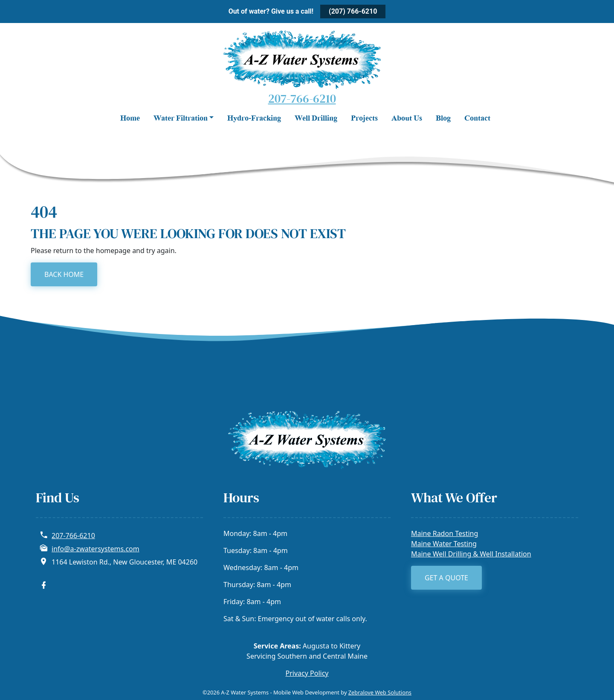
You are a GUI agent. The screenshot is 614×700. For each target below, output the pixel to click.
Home (130, 119)
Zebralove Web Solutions (380, 692)
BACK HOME (64, 274)
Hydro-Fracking (254, 119)
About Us (407, 119)
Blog (443, 119)
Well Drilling (316, 119)
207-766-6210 (302, 98)
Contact (477, 119)
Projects (364, 119)
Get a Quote (446, 578)
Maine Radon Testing (445, 533)
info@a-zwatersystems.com (96, 549)
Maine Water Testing (444, 544)
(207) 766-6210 (353, 11)
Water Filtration (181, 119)
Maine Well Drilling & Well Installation (471, 554)
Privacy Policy (307, 673)
